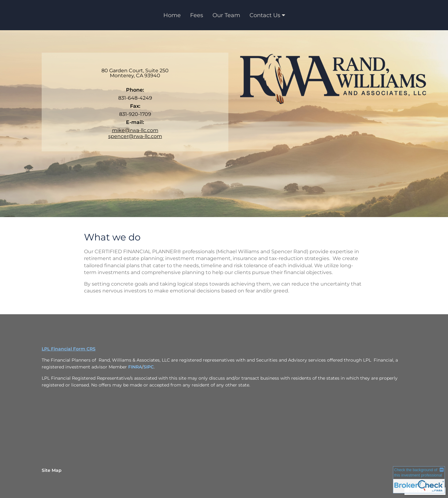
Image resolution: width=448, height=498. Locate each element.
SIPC (149, 367)
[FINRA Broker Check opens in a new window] (419, 480)
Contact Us (265, 15)
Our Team (226, 15)
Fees (197, 15)
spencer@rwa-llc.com (135, 136)
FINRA (135, 367)
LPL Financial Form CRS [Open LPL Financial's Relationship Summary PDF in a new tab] (69, 349)
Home (172, 15)
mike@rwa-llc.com (135, 130)
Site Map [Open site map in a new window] (52, 470)
